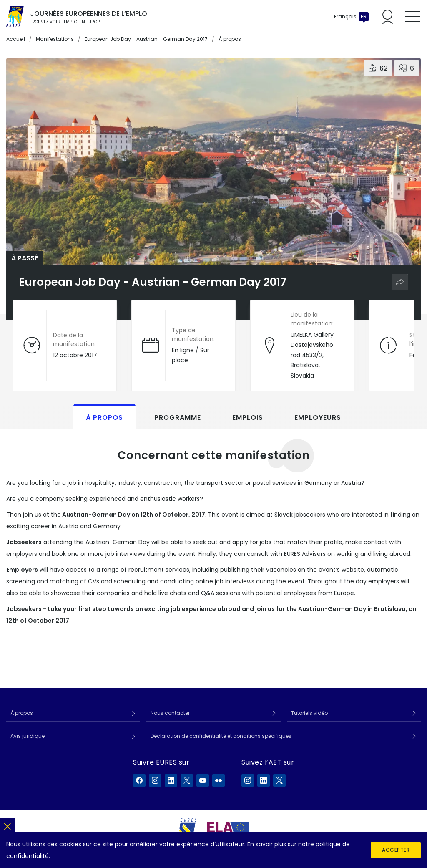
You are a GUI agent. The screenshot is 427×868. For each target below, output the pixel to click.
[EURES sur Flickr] (219, 780)
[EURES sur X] (187, 780)
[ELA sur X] (279, 780)
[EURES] (188, 829)
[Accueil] (15, 17)
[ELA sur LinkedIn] (264, 780)
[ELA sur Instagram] (248, 780)
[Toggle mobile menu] (412, 17)
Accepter (396, 850)
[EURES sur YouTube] (203, 780)
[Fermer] (7, 825)
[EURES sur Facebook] (139, 780)
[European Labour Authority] (228, 829)
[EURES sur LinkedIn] (171, 780)
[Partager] (400, 282)
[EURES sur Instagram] (155, 780)
